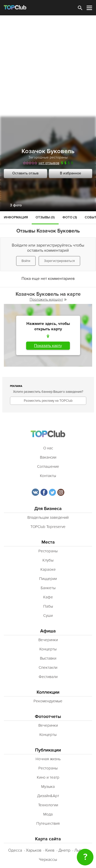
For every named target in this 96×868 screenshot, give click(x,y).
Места (48, 542)
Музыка (48, 787)
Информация (16, 217)
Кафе (48, 597)
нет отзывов (49, 163)
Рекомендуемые (48, 701)
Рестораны (48, 551)
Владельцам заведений (48, 517)
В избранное (71, 173)
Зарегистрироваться (59, 261)
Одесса (15, 850)
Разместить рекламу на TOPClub (48, 401)
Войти (26, 261)
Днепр (64, 850)
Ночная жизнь (48, 759)
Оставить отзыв (25, 173)
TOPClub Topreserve (48, 527)
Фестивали (48, 677)
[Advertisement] (48, 66)
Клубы (48, 560)
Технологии (48, 805)
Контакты (48, 476)
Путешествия (48, 823)
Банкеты (48, 588)
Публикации (48, 750)
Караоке (48, 569)
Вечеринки (48, 640)
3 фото (16, 205)
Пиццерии (48, 579)
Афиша (48, 631)
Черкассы (48, 860)
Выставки (48, 658)
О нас (48, 448)
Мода (48, 814)
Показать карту (48, 346)
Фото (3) (70, 217)
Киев (50, 850)
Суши (48, 616)
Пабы (48, 606)
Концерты (48, 649)
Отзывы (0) (45, 217)
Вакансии (48, 457)
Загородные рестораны (48, 157)
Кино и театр (48, 777)
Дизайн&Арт (48, 796)
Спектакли (48, 668)
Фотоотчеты (48, 717)
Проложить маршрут (48, 299)
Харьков (34, 850)
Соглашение (48, 467)
